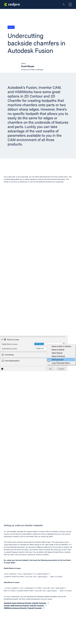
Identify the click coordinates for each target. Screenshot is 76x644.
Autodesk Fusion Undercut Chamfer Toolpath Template (25, 603)
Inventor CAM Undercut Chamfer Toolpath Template (24, 605)
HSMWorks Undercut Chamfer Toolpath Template (23, 608)
